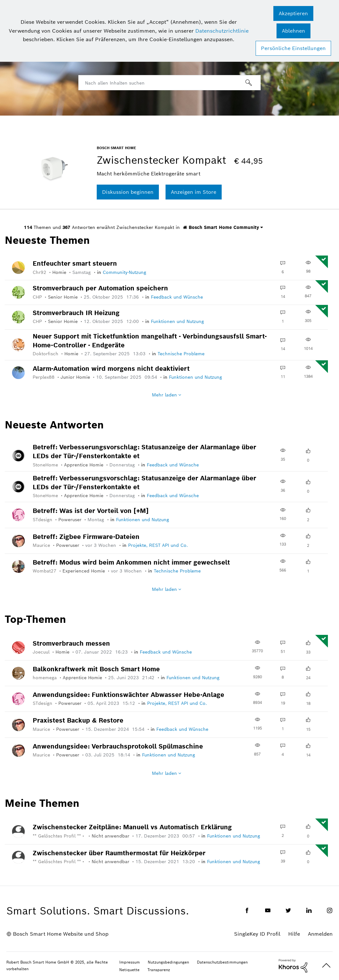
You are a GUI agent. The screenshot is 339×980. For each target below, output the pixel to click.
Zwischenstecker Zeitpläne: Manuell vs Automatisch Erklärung (132, 827)
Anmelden (320, 934)
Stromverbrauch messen (71, 643)
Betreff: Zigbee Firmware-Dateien (86, 537)
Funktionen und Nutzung (177, 321)
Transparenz (159, 970)
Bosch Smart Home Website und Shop (61, 934)
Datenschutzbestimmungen (222, 962)
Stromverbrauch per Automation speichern (100, 288)
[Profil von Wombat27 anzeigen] (48, 571)
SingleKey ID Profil (257, 934)
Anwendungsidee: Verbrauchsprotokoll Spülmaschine (118, 746)
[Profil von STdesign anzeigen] (46, 520)
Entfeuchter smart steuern (75, 263)
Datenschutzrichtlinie (222, 31)
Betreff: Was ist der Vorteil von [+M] (91, 511)
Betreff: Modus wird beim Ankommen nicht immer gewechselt (131, 562)
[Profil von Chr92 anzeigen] (42, 272)
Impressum (130, 962)
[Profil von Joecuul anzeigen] (44, 652)
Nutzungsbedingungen (168, 962)
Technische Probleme (181, 354)
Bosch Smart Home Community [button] (221, 227)
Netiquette (129, 970)
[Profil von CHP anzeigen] (40, 297)
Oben (326, 966)
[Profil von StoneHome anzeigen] (48, 465)
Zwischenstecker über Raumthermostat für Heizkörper (119, 853)
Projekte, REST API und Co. (158, 545)
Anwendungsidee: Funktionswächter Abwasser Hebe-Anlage (128, 695)
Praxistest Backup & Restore (78, 720)
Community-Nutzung (124, 272)
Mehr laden (164, 395)
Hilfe (294, 934)
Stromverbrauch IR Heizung (76, 313)
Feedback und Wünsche (177, 297)
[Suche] (169, 83)
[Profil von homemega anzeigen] (48, 678)
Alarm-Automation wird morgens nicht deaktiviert (111, 369)
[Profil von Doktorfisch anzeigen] (49, 354)
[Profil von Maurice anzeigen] (44, 545)
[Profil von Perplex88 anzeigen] (47, 377)
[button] (293, 13)
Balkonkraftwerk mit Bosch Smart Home (96, 669)
